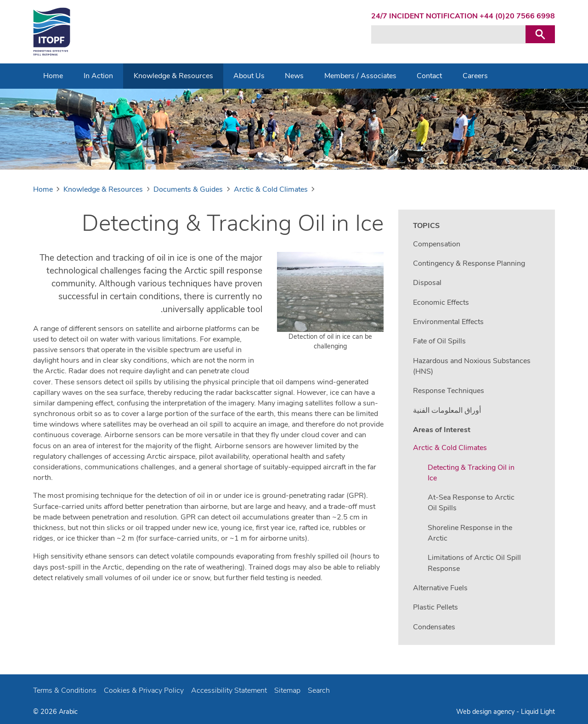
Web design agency (486, 712)
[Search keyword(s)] (448, 34)
